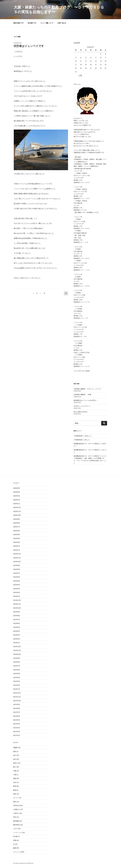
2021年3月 (17, 728)
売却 (15, 817)
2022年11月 (17, 650)
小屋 (15, 775)
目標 (15, 840)
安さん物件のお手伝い (81, 412)
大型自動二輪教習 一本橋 (82, 395)
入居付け (16, 813)
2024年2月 (17, 592)
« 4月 (80, 75)
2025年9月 (17, 519)
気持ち (15, 763)
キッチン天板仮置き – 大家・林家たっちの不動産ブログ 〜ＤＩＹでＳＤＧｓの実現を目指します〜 (90, 458)
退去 (15, 802)
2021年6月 (17, 716)
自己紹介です (32, 23)
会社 (15, 759)
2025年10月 (17, 515)
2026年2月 (17, 500)
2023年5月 (17, 627)
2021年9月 (17, 704)
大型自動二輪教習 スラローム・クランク (87, 389)
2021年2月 (17, 732)
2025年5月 (17, 535)
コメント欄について (47, 23)
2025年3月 (17, 542)
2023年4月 (17, 631)
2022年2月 (17, 685)
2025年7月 (17, 527)
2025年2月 (17, 546)
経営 (15, 751)
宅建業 (15, 748)
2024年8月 (17, 569)
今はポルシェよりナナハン (82, 406)
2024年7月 (17, 573)
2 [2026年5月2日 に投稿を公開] (105, 54)
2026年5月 (17, 488)
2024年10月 (17, 562)
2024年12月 (17, 554)
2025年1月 (17, 550)
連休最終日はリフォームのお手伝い (85, 400)
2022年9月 (17, 658)
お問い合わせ (62, 23)
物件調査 (16, 821)
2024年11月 (17, 558)
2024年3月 (17, 589)
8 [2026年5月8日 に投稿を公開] (101, 57)
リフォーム (17, 852)
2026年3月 (17, 496)
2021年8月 (17, 708)
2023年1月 (17, 643)
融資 (15, 848)
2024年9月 (17, 565)
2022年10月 (17, 654)
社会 (15, 782)
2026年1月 (17, 504)
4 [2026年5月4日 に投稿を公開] (81, 57)
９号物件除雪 (78, 436)
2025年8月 (17, 523)
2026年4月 (17, 492)
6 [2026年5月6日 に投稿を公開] (91, 57)
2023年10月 (17, 608)
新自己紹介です (19, 23)
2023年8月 (17, 616)
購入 (15, 767)
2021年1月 (17, 735)
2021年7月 (17, 712)
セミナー (16, 798)
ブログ (15, 829)
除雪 (15, 786)
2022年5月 (17, 674)
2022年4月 (17, 677)
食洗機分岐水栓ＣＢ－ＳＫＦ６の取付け (87, 444)
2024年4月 (17, 585)
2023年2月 (17, 639)
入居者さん (17, 809)
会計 (15, 755)
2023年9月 (17, 612)
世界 (15, 794)
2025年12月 (17, 507)
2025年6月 (17, 531)
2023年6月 (17, 623)
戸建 (15, 771)
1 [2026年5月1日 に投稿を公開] (101, 54)
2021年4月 (17, 724)
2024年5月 (17, 581)
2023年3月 (17, 635)
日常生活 (16, 805)
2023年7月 (17, 620)
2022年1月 (17, 689)
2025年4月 (17, 538)
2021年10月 (17, 701)
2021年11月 (17, 697)
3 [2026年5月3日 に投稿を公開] (76, 57)
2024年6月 (17, 577)
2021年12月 (17, 693)
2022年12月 (17, 647)
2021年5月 (17, 720)
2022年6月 (17, 670)
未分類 (15, 836)
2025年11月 (17, 511)
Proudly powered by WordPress (23, 863)
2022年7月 (17, 666)
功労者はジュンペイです (29, 46)
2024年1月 (17, 596)
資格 (15, 778)
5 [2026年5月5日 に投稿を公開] (86, 57)
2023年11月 (17, 604)
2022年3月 (17, 681)
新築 (15, 790)
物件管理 (16, 825)
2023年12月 (17, 600)
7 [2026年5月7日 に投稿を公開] (96, 57)
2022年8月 (17, 662)
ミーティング (17, 833)
